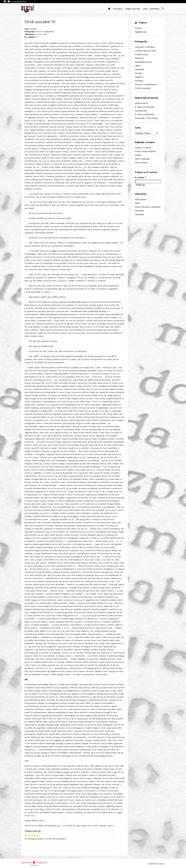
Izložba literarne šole (146, 51)
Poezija (138, 73)
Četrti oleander (142, 159)
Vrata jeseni (141, 199)
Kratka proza (141, 54)
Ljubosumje (141, 111)
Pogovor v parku (143, 148)
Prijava (138, 28)
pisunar (34, 29)
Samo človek (141, 163)
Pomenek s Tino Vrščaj (146, 118)
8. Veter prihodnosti (145, 114)
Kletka (138, 155)
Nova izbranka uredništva (148, 207)
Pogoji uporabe (133, 9)
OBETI (138, 66)
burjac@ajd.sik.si (17, 1)
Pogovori (139, 77)
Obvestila (139, 69)
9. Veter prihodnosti (145, 107)
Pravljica (139, 81)
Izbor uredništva (151, 9)
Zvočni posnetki (143, 88)
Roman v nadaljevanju (45, 32)
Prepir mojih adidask (145, 151)
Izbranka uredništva (145, 47)
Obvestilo (139, 211)
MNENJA (139, 58)
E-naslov (141, 177)
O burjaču (118, 9)
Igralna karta (141, 103)
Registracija (141, 32)
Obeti (138, 203)
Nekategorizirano (143, 62)
